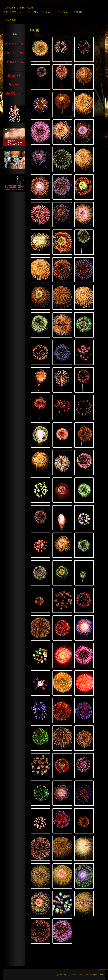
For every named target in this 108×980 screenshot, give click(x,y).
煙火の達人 (33, 12)
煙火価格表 (14, 76)
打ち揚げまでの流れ (14, 64)
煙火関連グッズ (14, 94)
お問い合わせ (10, 20)
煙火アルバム (64, 12)
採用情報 (78, 12)
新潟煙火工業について (14, 12)
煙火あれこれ (48, 12)
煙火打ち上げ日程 (14, 44)
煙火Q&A (14, 85)
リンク (89, 12)
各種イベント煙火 (14, 53)
